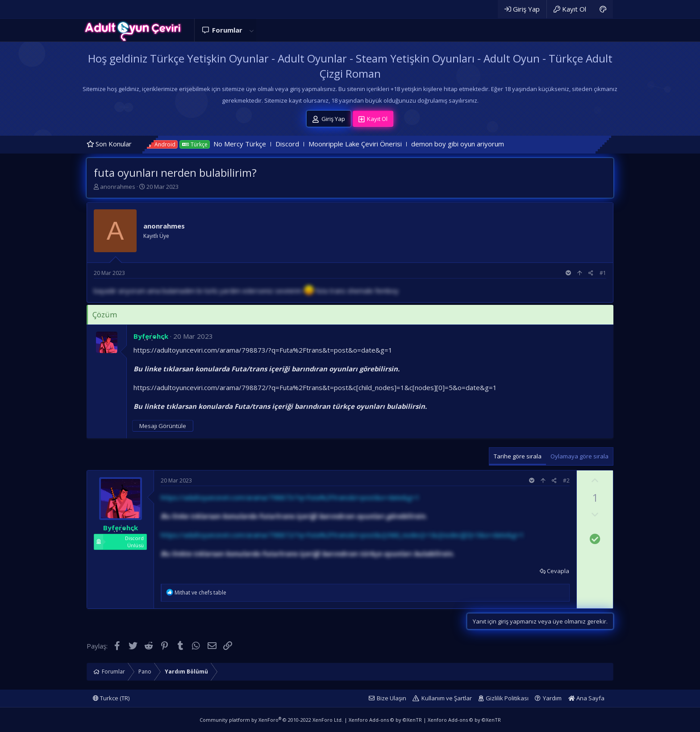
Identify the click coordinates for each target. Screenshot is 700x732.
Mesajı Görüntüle (163, 426)
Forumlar (227, 30)
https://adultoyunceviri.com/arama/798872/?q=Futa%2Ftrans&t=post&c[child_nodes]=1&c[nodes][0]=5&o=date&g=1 (315, 387)
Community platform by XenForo (271, 720)
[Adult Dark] (603, 9)
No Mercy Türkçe (255, 144)
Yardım (552, 698)
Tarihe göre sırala (518, 456)
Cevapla (558, 571)
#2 (566, 480)
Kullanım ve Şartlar (447, 698)
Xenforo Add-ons (385, 720)
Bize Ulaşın (392, 698)
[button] (251, 30)
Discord (303, 144)
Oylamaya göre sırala (579, 456)
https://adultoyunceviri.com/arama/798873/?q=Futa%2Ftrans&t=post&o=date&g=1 (263, 350)
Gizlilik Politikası (507, 698)
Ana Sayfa (586, 698)
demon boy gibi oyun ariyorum (473, 144)
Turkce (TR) (111, 698)
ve (200, 593)
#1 (603, 273)
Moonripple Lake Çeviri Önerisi (371, 144)
